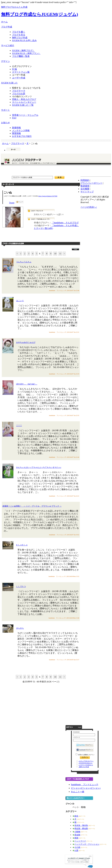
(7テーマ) (89, 841)
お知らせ (5, 123)
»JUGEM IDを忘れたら (86, 763)
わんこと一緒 (78, 792)
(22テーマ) (103, 844)
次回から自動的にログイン (86, 755)
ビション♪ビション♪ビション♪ (86, 788)
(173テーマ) (81, 822)
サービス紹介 (8, 45)
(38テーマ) (92, 826)
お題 (76, 850)
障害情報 (16, 133)
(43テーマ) (92, 829)
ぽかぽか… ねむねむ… (27, 384)
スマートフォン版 (21, 72)
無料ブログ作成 (20, 38)
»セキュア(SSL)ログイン (86, 761)
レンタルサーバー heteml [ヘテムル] (79, 858)
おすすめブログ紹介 (22, 136)
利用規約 (85, 180)
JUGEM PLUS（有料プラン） (26, 53)
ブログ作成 (7, 27)
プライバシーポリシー (91, 183)
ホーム (4, 22)
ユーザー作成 (19, 78)
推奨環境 (85, 186)
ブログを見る (19, 35)
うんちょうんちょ (24, 262)
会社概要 (85, 189)
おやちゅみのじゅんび (26, 342)
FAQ (14, 118)
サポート (5, 110)
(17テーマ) (84, 835)
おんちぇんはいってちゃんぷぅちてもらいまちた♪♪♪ (39, 467)
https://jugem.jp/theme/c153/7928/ (48, 196)
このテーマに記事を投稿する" (41, 668)
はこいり (20, 301)
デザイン (5, 61)
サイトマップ (87, 192)
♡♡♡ (19, 426)
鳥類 (76, 838)
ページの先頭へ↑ (89, 207)
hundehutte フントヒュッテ (85, 785)
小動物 (77, 832)
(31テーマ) (84, 847)
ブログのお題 (19, 94)
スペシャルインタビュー (24, 102)
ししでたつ (21, 587)
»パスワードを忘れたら (86, 765)
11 (60, 254)
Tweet (12, 203)
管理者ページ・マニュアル (25, 115)
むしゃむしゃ (22, 545)
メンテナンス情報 (21, 130)
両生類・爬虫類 (81, 829)
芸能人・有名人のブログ (24, 99)
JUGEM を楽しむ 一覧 (23, 105)
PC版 (15, 69)
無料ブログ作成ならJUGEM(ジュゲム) (40, 14)
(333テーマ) (81, 819)
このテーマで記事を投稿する (53, 236)
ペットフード (80, 841)
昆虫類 (77, 835)
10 (55, 254)
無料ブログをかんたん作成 (14, 7)
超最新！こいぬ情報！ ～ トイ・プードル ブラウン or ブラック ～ (32, 506)
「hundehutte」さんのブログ (65, 223)
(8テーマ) (82, 851)
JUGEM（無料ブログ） (23, 50)
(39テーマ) (82, 838)
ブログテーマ (19, 91)
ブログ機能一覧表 (21, 56)
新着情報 (16, 128)
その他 (77, 847)
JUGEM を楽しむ (9, 83)
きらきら (20, 628)
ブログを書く (19, 32)
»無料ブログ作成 (84, 767)
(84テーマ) (82, 816)
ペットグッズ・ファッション (87, 844)
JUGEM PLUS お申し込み (24, 40)
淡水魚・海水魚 (81, 825)
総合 (76, 816)
